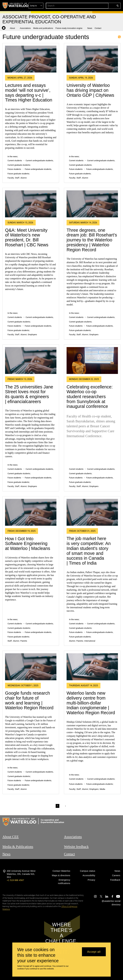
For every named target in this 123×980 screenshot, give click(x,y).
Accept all (94, 952)
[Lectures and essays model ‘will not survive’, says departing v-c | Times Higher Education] (31, 59)
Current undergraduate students (39, 161)
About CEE (11, 837)
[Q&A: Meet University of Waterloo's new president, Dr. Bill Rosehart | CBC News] (31, 204)
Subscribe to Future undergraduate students (119, 37)
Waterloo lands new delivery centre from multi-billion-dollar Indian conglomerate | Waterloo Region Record (91, 703)
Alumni (24, 178)
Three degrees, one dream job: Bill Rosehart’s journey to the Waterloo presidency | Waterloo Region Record (92, 240)
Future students (14, 169)
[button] (95, 6)
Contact (69, 854)
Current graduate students (19, 165)
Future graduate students (18, 174)
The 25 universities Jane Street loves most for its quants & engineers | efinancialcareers (29, 394)
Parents (24, 641)
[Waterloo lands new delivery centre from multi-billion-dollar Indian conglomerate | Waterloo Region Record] (92, 667)
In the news (12, 156)
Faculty (11, 178)
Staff (17, 178)
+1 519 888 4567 (15, 880)
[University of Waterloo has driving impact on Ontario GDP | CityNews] (92, 59)
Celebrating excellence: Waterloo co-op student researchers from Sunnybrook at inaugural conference (90, 397)
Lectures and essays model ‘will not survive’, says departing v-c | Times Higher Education (29, 93)
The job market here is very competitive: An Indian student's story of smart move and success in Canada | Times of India (89, 551)
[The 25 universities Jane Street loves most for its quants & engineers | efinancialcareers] (31, 361)
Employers (32, 335)
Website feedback (76, 847)
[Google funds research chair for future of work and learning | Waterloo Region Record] (31, 667)
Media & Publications (18, 847)
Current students (15, 161)
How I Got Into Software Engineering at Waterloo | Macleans (28, 544)
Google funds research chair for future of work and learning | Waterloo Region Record (29, 700)
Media (102, 789)
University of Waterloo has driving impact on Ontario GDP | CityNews (90, 90)
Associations (73, 837)
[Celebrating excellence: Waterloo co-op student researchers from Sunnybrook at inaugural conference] (92, 361)
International (90, 641)
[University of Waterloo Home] (16, 6)
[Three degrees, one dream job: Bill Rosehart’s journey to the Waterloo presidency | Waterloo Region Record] (92, 204)
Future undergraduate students (38, 169)
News (6, 854)
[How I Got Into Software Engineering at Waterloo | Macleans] (31, 512)
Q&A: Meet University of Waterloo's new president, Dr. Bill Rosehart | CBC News (27, 237)
